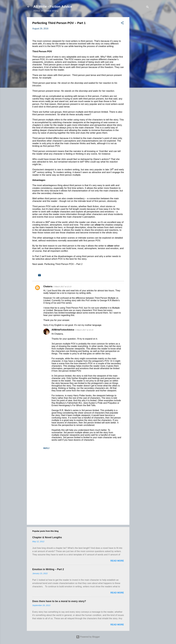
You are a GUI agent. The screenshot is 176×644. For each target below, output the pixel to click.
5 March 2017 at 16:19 (84, 330)
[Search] (148, 7)
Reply (46, 448)
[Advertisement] (140, 58)
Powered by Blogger (88, 637)
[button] (122, 23)
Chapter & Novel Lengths (47, 537)
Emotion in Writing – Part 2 (48, 569)
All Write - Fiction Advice (53, 7)
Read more (117, 561)
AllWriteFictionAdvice (63, 330)
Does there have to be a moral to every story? (59, 601)
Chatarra (48, 286)
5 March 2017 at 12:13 (62, 287)
